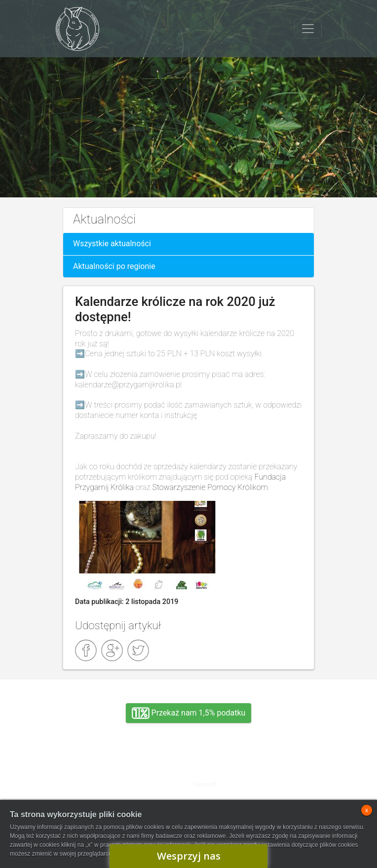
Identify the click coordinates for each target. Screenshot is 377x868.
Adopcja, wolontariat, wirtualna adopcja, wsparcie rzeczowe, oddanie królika (99, 777)
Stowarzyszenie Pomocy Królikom (210, 487)
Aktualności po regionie (114, 266)
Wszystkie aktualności (112, 244)
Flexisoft (204, 785)
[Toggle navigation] (308, 29)
